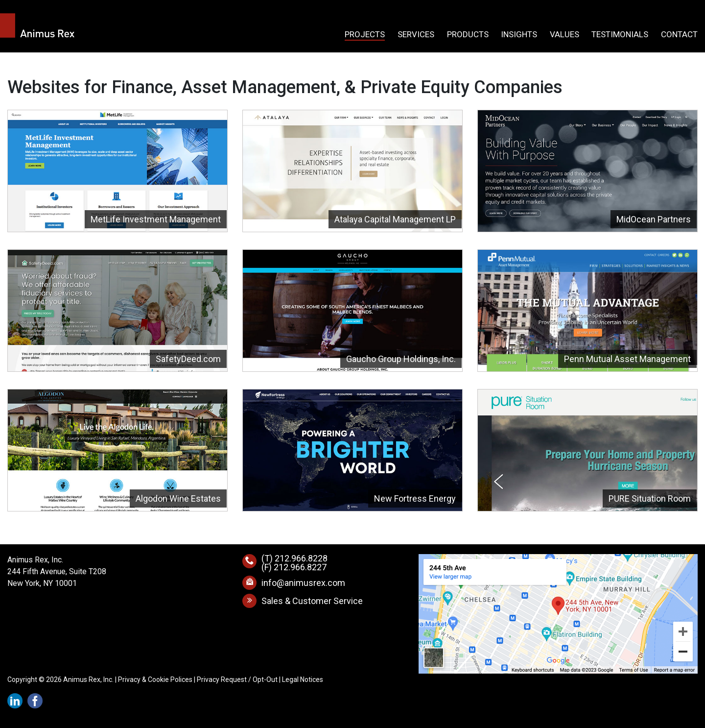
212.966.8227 (300, 567)
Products (468, 35)
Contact (679, 35)
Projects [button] (365, 35)
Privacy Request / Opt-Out (237, 679)
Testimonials (620, 35)
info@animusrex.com (303, 583)
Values (564, 35)
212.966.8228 (301, 558)
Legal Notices (303, 679)
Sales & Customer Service (312, 601)
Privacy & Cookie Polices (155, 679)
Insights (519, 35)
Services (416, 35)
